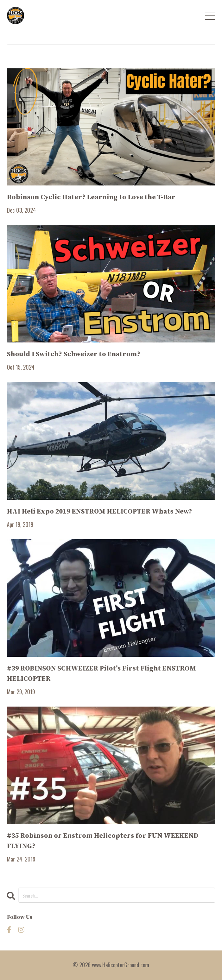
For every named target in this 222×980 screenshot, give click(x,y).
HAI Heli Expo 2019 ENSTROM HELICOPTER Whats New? (100, 512)
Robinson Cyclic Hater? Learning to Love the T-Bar (91, 197)
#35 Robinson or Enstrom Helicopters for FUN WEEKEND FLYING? (103, 841)
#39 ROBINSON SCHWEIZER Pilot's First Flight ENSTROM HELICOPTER (101, 674)
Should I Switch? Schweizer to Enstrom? (74, 354)
